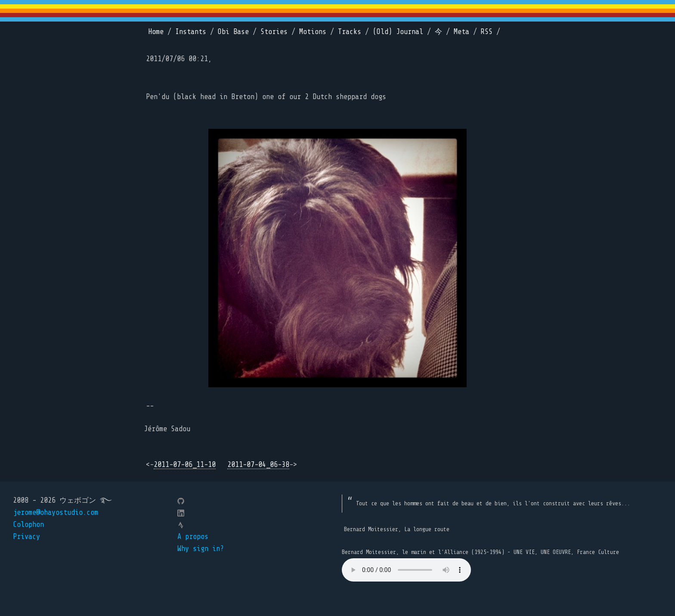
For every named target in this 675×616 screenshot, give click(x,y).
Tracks (350, 32)
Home (156, 32)
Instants (191, 32)
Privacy (26, 537)
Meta (461, 32)
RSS (487, 32)
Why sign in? (201, 549)
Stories (274, 32)
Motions (313, 32)
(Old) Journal (398, 32)
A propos (193, 537)
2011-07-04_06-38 (258, 465)
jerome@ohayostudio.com (56, 512)
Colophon (28, 524)
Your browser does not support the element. (406, 570)
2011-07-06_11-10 (185, 465)
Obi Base (233, 32)
